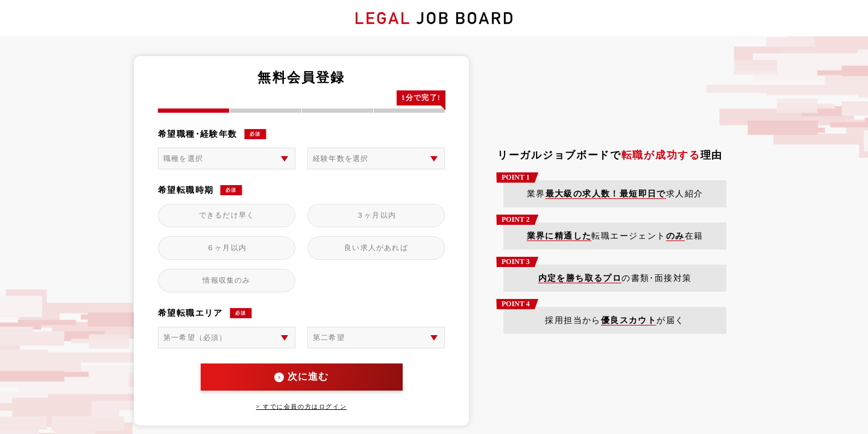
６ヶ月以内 (227, 248)
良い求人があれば (376, 248)
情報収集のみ (226, 280)
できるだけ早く (227, 215)
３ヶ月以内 (376, 215)
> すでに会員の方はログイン (302, 407)
